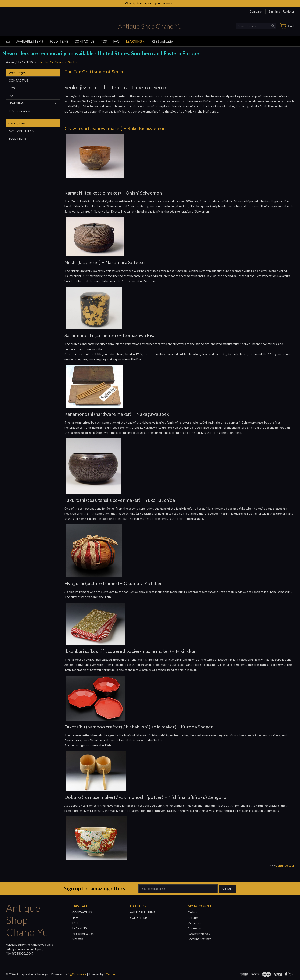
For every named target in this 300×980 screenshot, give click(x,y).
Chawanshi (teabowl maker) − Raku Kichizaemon (115, 128)
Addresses (195, 928)
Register (289, 11)
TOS (104, 41)
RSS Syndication (163, 41)
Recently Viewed (199, 933)
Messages (194, 922)
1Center (110, 974)
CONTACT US (84, 41)
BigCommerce (77, 974)
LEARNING (136, 41)
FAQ (116, 41)
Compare (256, 11)
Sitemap (78, 938)
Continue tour (285, 865)
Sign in (273, 11)
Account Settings (199, 938)
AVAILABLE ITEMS (30, 41)
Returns (193, 917)
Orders (192, 912)
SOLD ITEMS (59, 41)
